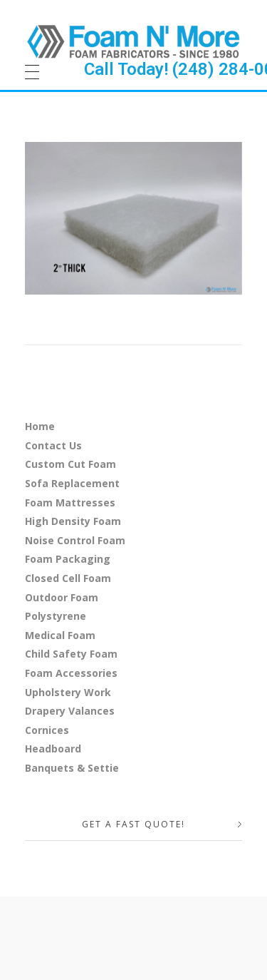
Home (40, 426)
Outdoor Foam (62, 597)
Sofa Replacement (72, 483)
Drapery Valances (70, 711)
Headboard (53, 749)
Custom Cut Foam (70, 464)
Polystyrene (56, 616)
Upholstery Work (68, 692)
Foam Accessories (71, 673)
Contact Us (53, 445)
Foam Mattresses (70, 502)
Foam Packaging (68, 559)
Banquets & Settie (72, 768)
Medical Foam (60, 635)
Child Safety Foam (71, 654)
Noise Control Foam (75, 540)
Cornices (47, 730)
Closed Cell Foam (68, 578)
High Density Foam (73, 521)
